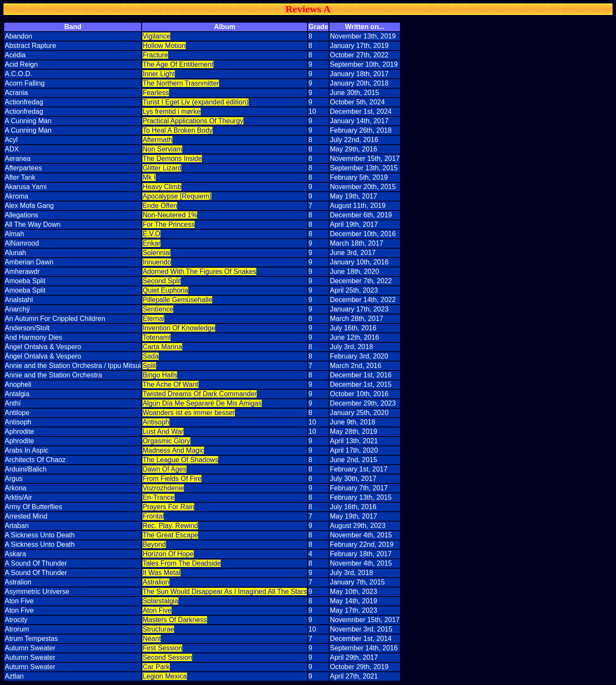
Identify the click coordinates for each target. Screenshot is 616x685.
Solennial (157, 253)
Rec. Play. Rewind (170, 526)
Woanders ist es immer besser (189, 413)
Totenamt (157, 337)
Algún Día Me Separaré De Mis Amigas (202, 403)
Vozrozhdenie (163, 488)
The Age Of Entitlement (178, 64)
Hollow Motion (164, 46)
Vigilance (156, 36)
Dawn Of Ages (164, 469)
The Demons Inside (172, 159)
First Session (162, 648)
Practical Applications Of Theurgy (193, 121)
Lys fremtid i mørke (171, 111)
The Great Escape (170, 535)
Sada (150, 356)
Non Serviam (162, 149)
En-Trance (158, 497)
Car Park (156, 667)
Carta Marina (162, 347)
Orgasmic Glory (166, 441)
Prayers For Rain (168, 507)
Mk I (149, 177)
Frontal (153, 516)
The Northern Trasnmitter (181, 83)
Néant (152, 639)
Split (149, 366)
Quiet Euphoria (165, 290)
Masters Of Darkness (175, 620)
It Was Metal (161, 573)
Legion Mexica (164, 676)
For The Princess (169, 224)
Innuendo (157, 262)
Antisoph (156, 422)
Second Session (167, 657)
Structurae (158, 629)
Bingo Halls (160, 375)
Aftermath (157, 140)
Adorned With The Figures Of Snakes (199, 271)
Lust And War (163, 431)
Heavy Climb (162, 187)
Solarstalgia (160, 601)
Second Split (162, 281)
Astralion (156, 582)
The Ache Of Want (170, 384)
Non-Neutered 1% (170, 215)
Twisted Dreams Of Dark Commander (200, 394)
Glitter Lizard (162, 168)
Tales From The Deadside (182, 563)
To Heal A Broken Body (178, 130)
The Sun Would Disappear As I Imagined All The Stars (225, 592)
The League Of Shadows (180, 460)
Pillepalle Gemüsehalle (177, 300)
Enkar (151, 243)
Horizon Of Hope (168, 554)
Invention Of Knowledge (179, 328)
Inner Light (159, 74)
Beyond (154, 544)
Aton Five (157, 610)
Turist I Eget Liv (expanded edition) (195, 102)
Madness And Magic (173, 450)
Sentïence (158, 309)
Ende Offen (160, 206)
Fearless (155, 93)
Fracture (155, 55)
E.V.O (151, 234)
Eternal (153, 319)
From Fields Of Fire (172, 479)
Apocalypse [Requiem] (177, 196)
